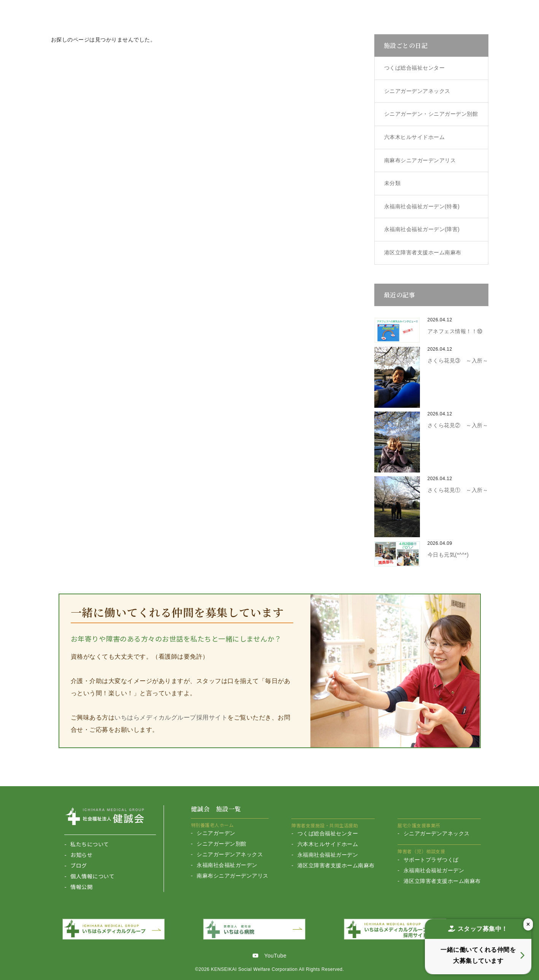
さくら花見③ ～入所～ (458, 361)
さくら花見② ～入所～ (458, 425)
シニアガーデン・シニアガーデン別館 (431, 114)
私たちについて (90, 844)
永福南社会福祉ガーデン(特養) (422, 206)
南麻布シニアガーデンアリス (420, 160)
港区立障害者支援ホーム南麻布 (423, 252)
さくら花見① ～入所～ (458, 490)
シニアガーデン (216, 833)
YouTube (270, 954)
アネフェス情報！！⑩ (455, 331)
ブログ (79, 865)
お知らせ (81, 855)
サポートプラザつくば (431, 860)
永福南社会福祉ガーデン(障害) (422, 229)
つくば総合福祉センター (415, 68)
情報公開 (81, 887)
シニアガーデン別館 (222, 844)
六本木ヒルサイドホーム (415, 137)
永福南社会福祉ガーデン (227, 865)
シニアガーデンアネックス (417, 91)
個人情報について (92, 876)
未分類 (393, 183)
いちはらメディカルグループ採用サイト (171, 717)
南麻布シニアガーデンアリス (233, 876)
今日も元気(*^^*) (448, 555)
